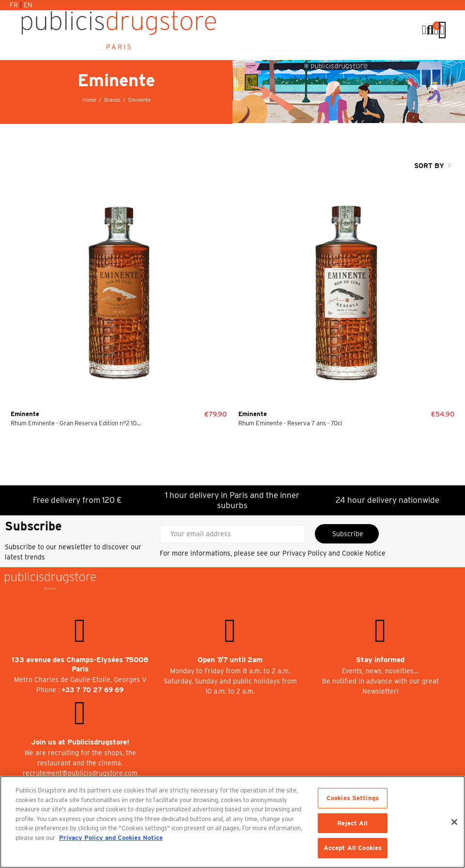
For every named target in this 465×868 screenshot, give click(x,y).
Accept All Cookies (353, 848)
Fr (15, 5)
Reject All (352, 823)
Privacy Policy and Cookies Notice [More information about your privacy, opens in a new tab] (111, 838)
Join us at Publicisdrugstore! (80, 742)
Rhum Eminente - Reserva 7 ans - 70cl (290, 423)
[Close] (454, 822)
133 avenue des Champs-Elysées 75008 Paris (80, 664)
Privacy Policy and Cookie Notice (334, 553)
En (28, 5)
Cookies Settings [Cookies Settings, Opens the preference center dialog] (353, 798)
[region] (232, 822)
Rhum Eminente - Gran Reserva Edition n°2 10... (76, 423)
